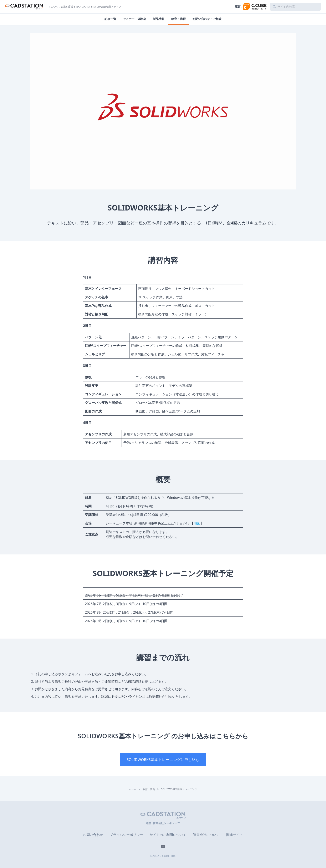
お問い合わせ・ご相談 (207, 19)
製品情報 (159, 19)
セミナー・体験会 (134, 19)
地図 (197, 523)
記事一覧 (110, 19)
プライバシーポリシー (126, 835)
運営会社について (206, 835)
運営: (251, 6)
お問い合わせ (93, 835)
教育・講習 (178, 19)
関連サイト (235, 835)
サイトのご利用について (168, 835)
